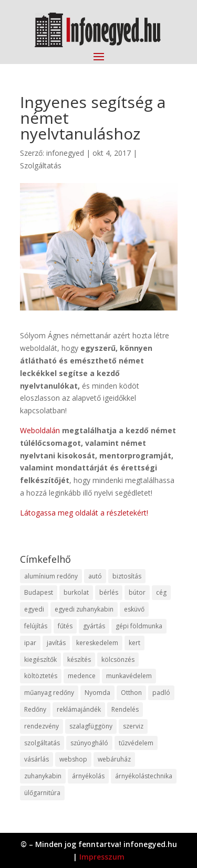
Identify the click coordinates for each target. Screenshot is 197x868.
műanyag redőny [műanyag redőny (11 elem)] (49, 693)
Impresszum (102, 857)
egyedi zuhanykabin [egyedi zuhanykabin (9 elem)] (84, 609)
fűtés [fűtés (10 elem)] (65, 626)
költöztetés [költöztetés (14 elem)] (41, 676)
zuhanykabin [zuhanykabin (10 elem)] (43, 776)
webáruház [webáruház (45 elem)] (114, 759)
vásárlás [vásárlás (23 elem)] (37, 759)
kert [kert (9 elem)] (134, 643)
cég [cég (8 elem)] (161, 592)
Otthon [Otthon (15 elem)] (131, 693)
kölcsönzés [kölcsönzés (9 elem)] (118, 660)
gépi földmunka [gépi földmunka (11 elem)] (139, 626)
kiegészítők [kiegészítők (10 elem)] (40, 660)
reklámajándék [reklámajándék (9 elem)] (79, 709)
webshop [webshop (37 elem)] (73, 759)
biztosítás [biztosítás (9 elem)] (127, 576)
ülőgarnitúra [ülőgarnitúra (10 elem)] (42, 793)
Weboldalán (40, 430)
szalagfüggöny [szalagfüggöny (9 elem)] (91, 726)
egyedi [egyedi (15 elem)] (34, 609)
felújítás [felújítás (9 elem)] (36, 626)
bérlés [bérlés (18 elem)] (109, 592)
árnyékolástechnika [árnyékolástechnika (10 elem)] (144, 776)
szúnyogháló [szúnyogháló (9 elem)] (89, 743)
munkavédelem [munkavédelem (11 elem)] (129, 676)
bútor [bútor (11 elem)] (137, 592)
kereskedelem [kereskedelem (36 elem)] (97, 643)
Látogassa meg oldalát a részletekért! (84, 513)
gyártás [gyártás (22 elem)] (94, 626)
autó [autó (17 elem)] (95, 576)
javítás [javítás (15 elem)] (56, 643)
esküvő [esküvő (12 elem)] (134, 609)
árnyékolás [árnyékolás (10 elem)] (88, 776)
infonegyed (65, 153)
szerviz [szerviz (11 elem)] (133, 726)
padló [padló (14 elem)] (161, 693)
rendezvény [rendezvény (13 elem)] (42, 726)
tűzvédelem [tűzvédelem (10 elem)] (136, 743)
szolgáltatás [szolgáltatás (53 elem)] (42, 743)
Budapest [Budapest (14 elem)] (39, 592)
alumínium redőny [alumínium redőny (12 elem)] (51, 576)
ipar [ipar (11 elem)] (30, 643)
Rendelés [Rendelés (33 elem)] (125, 709)
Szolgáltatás (41, 165)
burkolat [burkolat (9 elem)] (76, 592)
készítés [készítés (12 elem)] (79, 660)
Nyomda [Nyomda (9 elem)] (97, 693)
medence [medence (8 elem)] (82, 676)
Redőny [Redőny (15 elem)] (35, 709)
